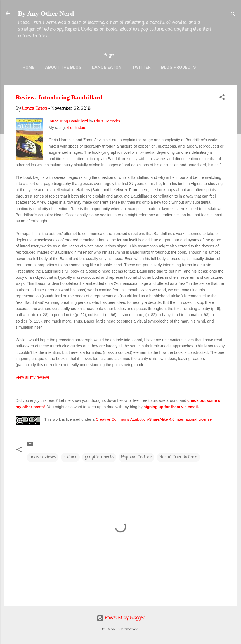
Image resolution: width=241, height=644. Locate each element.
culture (70, 457)
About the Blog (63, 67)
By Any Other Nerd (46, 13)
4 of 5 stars (76, 128)
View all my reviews (33, 377)
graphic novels (99, 457)
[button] (222, 98)
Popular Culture (136, 457)
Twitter (141, 67)
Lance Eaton (107, 67)
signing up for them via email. (171, 407)
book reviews (43, 457)
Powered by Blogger (121, 618)
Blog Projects (179, 67)
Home (29, 67)
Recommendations (178, 457)
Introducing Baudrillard (68, 121)
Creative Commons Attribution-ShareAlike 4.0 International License (154, 419)
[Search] (233, 15)
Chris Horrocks (107, 121)
